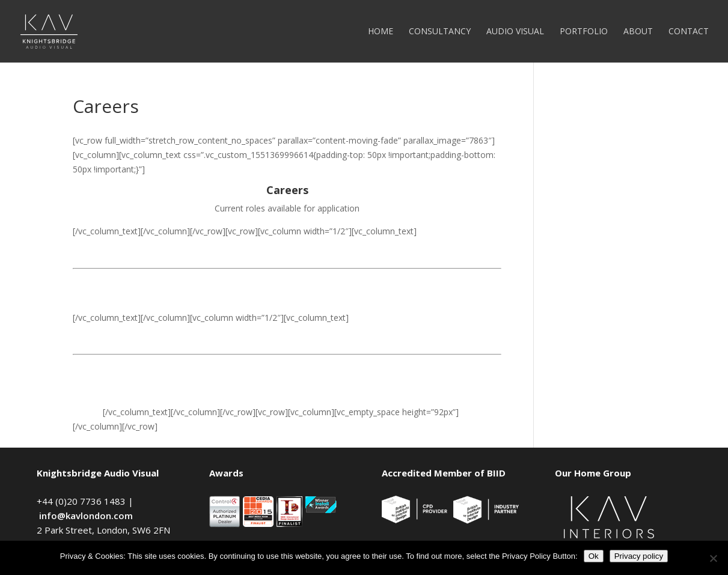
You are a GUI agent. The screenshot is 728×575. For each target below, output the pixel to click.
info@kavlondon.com (86, 516)
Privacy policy (639, 556)
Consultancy (440, 32)
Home (381, 32)
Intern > (88, 412)
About (638, 32)
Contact (689, 32)
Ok (594, 556)
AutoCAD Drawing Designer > (130, 389)
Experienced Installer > (116, 366)
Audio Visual (515, 32)
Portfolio (584, 32)
